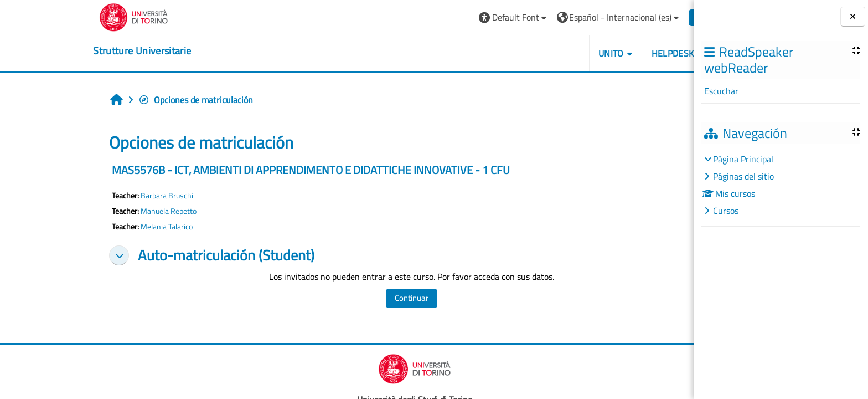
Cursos (726, 211)
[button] (446, 17)
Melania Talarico (99, 227)
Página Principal (743, 159)
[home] (74, 51)
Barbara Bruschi (99, 196)
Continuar (343, 298)
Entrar (642, 17)
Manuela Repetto (101, 211)
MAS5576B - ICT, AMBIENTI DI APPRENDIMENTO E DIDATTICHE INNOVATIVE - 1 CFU (243, 170)
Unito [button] (543, 53)
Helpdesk (605, 53)
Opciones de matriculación (128, 100)
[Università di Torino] (66, 16)
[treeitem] (781, 185)
